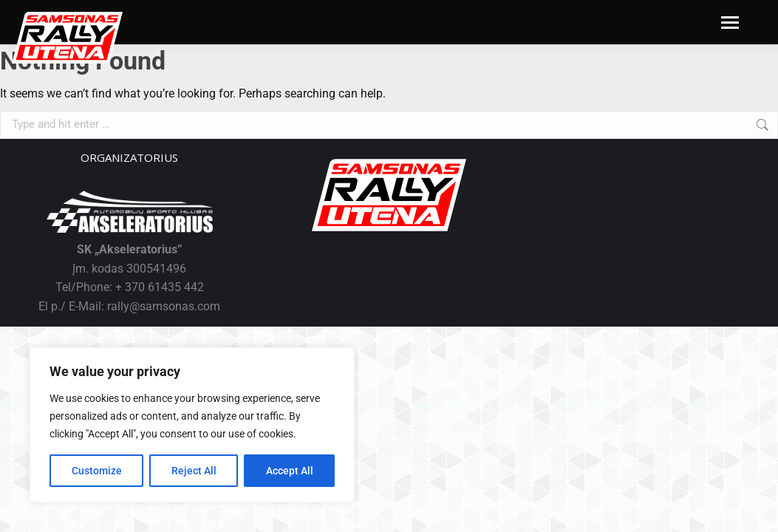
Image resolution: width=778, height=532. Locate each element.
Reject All (194, 471)
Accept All (290, 471)
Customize (97, 471)
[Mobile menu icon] (730, 23)
